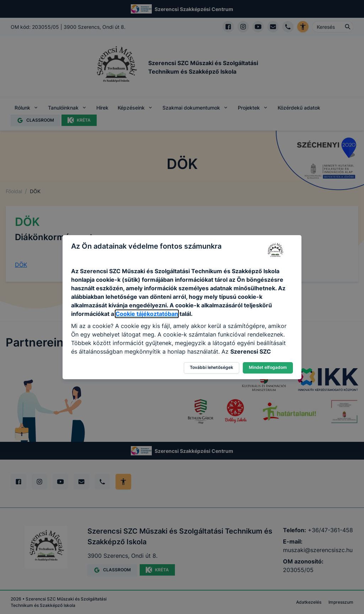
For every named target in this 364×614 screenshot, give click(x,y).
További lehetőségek (212, 367)
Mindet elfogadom (268, 367)
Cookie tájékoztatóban (147, 314)
